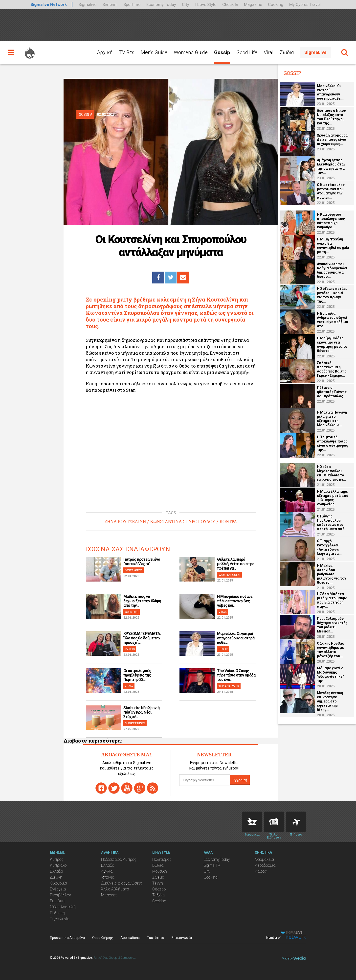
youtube (127, 788)
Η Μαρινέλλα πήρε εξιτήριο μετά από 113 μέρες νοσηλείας (333, 498)
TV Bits (127, 52)
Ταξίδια (158, 895)
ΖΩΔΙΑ (129, 686)
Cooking (276, 4)
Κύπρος (57, 859)
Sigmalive (87, 4)
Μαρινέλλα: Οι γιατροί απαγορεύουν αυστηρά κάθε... (236, 638)
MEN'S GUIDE (133, 570)
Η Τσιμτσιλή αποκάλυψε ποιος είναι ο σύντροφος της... (333, 443)
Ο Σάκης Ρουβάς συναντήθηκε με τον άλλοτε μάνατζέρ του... (330, 650)
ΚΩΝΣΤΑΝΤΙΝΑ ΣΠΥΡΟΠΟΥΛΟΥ (183, 522)
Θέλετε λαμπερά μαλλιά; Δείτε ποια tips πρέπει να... (236, 564)
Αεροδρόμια (265, 865)
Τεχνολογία (60, 919)
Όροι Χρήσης (103, 938)
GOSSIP (223, 649)
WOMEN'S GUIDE (229, 575)
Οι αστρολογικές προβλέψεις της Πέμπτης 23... (137, 675)
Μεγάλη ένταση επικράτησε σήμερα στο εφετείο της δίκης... (330, 701)
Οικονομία (58, 883)
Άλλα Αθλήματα (115, 889)
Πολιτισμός (162, 859)
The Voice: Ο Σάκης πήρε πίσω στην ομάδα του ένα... (236, 675)
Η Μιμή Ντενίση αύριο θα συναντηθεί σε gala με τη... (333, 245)
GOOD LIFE (132, 612)
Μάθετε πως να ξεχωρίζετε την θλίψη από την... (142, 601)
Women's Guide (191, 52)
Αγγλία (107, 871)
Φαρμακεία (264, 859)
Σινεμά (158, 877)
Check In (230, 4)
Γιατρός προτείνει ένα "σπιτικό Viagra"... (142, 562)
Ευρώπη (57, 901)
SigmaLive (315, 52)
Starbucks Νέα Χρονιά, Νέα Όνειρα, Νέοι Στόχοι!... (142, 712)
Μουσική (160, 871)
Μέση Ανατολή (63, 907)
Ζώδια (287, 52)
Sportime (132, 4)
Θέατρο (159, 889)
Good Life (247, 52)
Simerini (110, 4)
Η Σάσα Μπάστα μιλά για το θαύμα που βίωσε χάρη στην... (332, 600)
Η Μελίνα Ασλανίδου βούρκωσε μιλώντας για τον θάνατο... (332, 574)
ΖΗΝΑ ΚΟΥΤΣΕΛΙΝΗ (125, 522)
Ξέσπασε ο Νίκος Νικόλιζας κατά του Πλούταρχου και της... (331, 117)
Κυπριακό (58, 865)
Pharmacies (252, 822)
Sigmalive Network (49, 4)
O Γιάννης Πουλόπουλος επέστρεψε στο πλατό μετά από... (332, 523)
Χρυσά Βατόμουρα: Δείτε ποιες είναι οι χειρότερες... (333, 140)
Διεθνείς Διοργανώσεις (122, 883)
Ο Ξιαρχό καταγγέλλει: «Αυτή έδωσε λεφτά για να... (329, 547)
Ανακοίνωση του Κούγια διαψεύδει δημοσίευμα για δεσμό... (332, 270)
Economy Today (161, 4)
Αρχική (105, 52)
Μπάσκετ (109, 895)
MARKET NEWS (135, 723)
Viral (269, 52)
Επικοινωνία (182, 938)
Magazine (253, 4)
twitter (114, 788)
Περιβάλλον (60, 895)
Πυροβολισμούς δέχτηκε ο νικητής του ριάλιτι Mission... (332, 625)
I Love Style (206, 4)
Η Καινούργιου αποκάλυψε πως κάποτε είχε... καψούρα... (331, 221)
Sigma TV (212, 865)
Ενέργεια (58, 889)
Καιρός (261, 871)
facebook (101, 788)
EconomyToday (217, 859)
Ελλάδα (56, 871)
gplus (140, 788)
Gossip (222, 52)
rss (153, 788)
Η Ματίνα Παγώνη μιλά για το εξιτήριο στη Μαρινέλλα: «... (332, 419)
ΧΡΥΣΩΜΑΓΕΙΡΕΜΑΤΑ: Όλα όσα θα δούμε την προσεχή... (142, 638)
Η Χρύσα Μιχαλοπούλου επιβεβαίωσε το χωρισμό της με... (332, 473)
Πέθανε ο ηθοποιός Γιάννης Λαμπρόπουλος (332, 392)
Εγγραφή (240, 780)
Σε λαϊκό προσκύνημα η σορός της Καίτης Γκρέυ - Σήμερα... (332, 369)
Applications (130, 938)
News (274, 822)
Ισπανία (108, 877)
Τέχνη (158, 883)
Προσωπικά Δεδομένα (67, 938)
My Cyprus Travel (305, 4)
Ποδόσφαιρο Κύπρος (119, 859)
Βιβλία (158, 865)
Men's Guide (154, 52)
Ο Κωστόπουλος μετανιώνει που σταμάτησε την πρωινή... (331, 191)
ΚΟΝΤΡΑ (228, 522)
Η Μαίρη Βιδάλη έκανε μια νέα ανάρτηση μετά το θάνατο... (332, 344)
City (186, 4)
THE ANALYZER (229, 686)
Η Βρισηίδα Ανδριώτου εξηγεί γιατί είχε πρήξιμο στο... (333, 320)
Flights (296, 822)
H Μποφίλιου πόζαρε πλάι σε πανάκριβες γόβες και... (235, 601)
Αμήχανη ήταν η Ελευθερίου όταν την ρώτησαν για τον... (331, 166)
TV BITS (130, 649)
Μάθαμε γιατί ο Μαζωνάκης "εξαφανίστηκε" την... (330, 674)
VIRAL (222, 612)
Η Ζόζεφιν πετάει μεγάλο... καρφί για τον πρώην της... (332, 295)
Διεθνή (56, 877)
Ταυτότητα (156, 938)
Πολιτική (57, 913)
